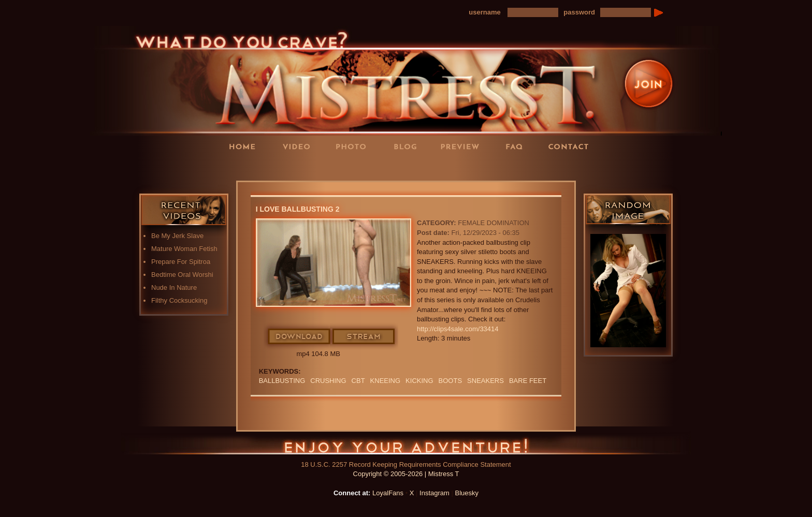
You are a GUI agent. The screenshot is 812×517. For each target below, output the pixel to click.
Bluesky (467, 493)
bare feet (528, 381)
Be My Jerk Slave (177, 236)
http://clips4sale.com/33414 (458, 329)
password (579, 12)
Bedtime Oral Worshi (182, 275)
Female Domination (494, 223)
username (484, 12)
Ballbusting (282, 381)
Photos (354, 146)
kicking (419, 381)
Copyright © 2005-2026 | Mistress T (406, 474)
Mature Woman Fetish (184, 249)
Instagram (434, 493)
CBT (358, 381)
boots (451, 381)
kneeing (386, 381)
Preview (463, 146)
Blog (409, 146)
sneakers (485, 381)
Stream (364, 337)
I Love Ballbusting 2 (298, 209)
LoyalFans (300, 167)
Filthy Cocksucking (179, 300)
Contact (572, 146)
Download (300, 337)
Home (245, 146)
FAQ (517, 146)
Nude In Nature (174, 287)
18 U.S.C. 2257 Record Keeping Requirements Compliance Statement (406, 464)
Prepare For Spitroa (181, 262)
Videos (300, 146)
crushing (328, 381)
